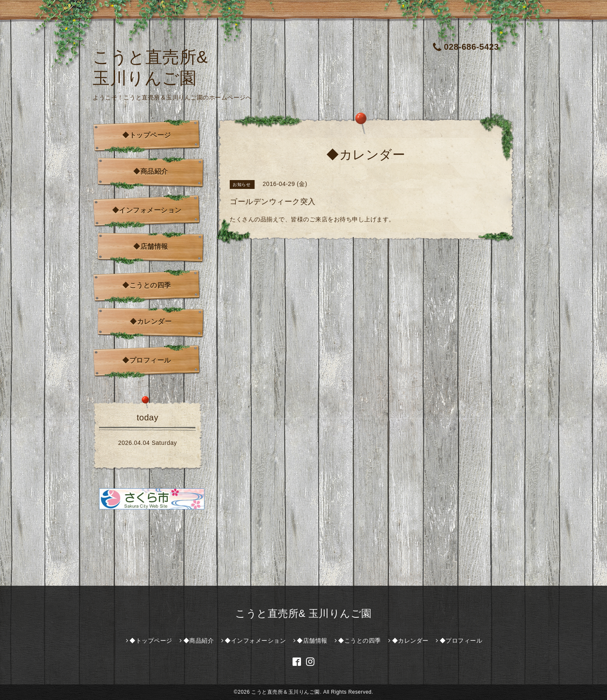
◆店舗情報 (151, 246)
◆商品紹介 (151, 171)
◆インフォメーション (147, 210)
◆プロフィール (147, 360)
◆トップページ (147, 135)
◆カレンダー (151, 322)
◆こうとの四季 (147, 285)
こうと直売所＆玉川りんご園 (286, 692)
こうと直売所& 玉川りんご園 (303, 613)
